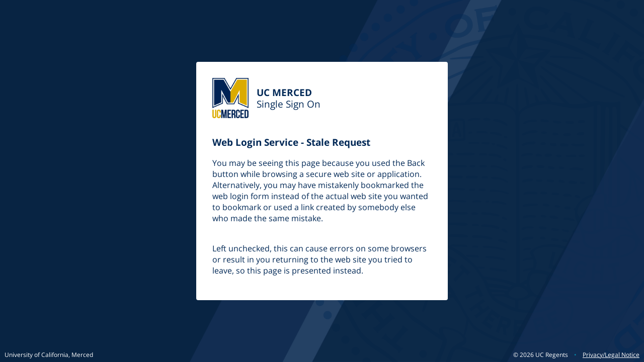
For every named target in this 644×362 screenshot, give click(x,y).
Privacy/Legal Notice (611, 355)
